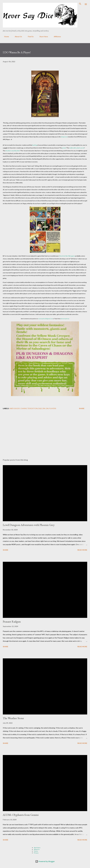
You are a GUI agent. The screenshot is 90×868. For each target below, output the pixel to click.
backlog (35, 145)
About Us (17, 37)
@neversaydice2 (65, 319)
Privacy (36, 853)
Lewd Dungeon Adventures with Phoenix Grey (29, 525)
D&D (40, 408)
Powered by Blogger (45, 861)
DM (44, 408)
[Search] (80, 4)
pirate (64, 148)
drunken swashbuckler (13, 151)
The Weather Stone (13, 718)
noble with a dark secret (77, 148)
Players (53, 408)
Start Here (42, 37)
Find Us (29, 37)
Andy (12, 408)
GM (47, 408)
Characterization (29, 408)
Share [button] (82, 408)
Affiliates (56, 37)
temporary (64, 137)
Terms (36, 851)
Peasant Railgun (12, 622)
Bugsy (17, 408)
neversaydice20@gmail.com (45, 319)
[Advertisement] (45, 435)
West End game (67, 256)
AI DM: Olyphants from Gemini (21, 815)
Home (5, 37)
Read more (82, 550)
